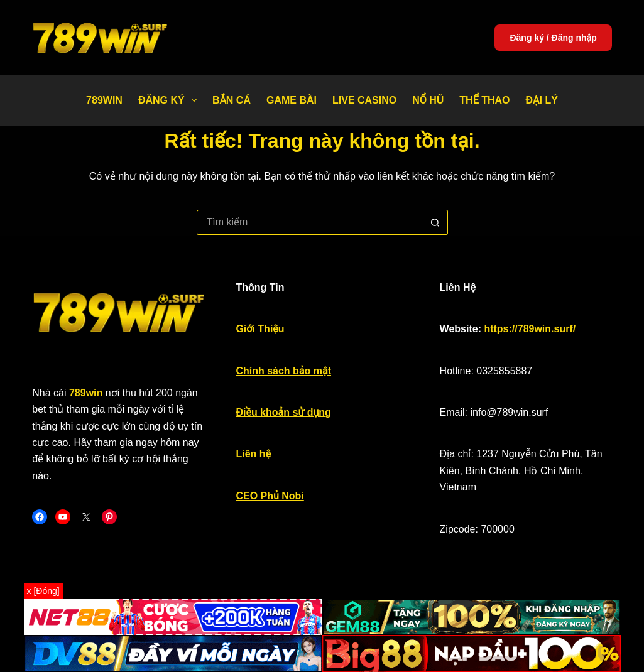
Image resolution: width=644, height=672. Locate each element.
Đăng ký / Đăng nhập (553, 38)
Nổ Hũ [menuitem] (428, 100)
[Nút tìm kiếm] (435, 222)
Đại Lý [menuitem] (542, 100)
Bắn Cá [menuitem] (232, 100)
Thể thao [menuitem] (484, 100)
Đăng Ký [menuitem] (170, 100)
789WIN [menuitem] (104, 100)
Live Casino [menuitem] (364, 100)
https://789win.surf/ (530, 329)
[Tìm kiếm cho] (310, 222)
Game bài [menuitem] (292, 100)
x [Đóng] (43, 591)
